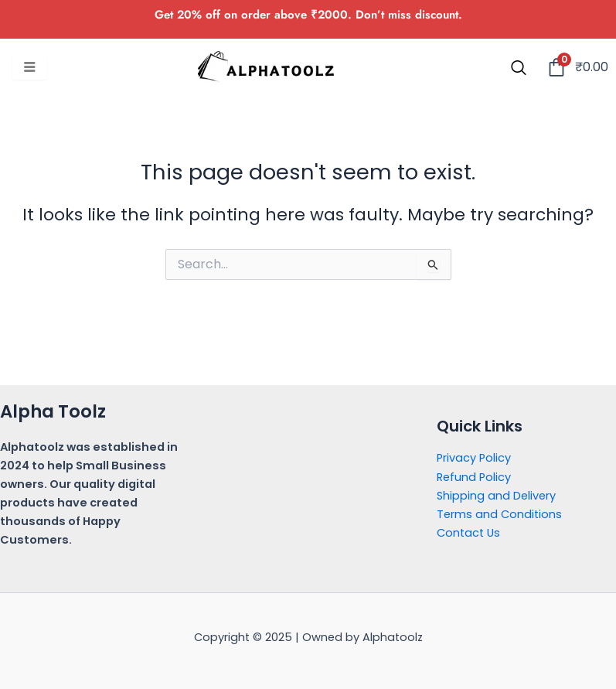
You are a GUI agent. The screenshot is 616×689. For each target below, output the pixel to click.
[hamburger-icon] (30, 68)
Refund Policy (474, 477)
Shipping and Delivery (496, 496)
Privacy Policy (474, 458)
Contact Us (468, 533)
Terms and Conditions (499, 514)
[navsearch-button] (519, 69)
